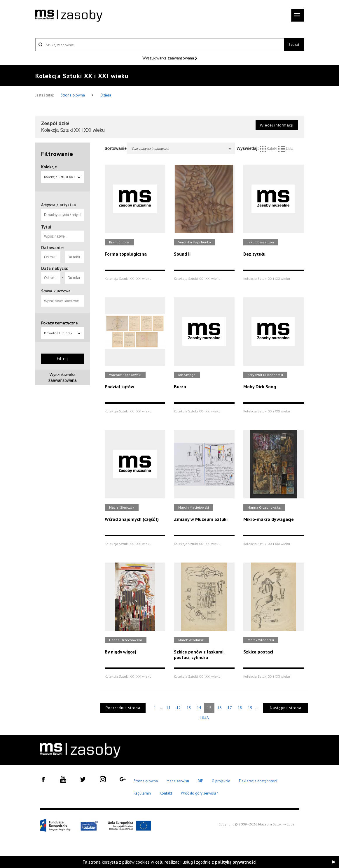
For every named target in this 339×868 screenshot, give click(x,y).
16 (219, 708)
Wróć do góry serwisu (200, 794)
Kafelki (269, 149)
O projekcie (221, 781)
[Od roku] (51, 257)
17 (230, 708)
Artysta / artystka (58, 205)
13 (189, 708)
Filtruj (62, 359)
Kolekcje (49, 167)
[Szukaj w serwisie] (160, 45)
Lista (286, 149)
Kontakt (166, 793)
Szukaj (294, 44)
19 (250, 708)
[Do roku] (74, 257)
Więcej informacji (277, 125)
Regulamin (142, 793)
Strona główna (73, 95)
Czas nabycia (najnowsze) (182, 149)
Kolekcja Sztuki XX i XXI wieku (63, 179)
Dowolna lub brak (63, 333)
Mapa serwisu (178, 781)
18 (240, 708)
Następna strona (286, 708)
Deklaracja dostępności (258, 781)
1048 (204, 718)
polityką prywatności (236, 862)
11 (168, 708)
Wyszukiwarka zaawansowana (169, 58)
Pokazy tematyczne (60, 323)
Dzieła (106, 95)
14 (199, 708)
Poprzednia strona (123, 708)
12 (179, 708)
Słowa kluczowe (56, 291)
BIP (200, 781)
